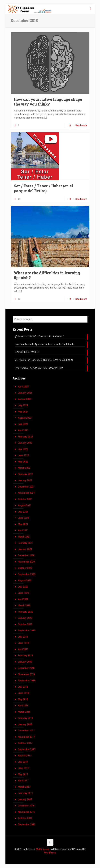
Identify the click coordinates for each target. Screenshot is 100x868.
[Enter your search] (50, 319)
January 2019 (25, 662)
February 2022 (25, 474)
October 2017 (25, 743)
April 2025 (23, 387)
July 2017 (23, 762)
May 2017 (23, 774)
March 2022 (24, 468)
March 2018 (24, 712)
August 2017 (25, 756)
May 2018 (23, 699)
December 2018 (26, 668)
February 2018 (25, 718)
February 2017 (25, 793)
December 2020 (26, 555)
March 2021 (24, 537)
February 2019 (25, 655)
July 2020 (23, 587)
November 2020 (26, 562)
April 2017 (23, 781)
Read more (81, 125)
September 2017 (27, 749)
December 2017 (26, 731)
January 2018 (25, 724)
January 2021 (25, 549)
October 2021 (25, 499)
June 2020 (23, 593)
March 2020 (24, 605)
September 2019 (27, 630)
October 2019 (25, 624)
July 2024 (23, 405)
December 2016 (26, 806)
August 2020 (25, 580)
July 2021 (23, 512)
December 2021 (26, 487)
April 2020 (23, 599)
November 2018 (26, 674)
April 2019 (23, 649)
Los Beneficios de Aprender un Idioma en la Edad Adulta (45, 344)
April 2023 (23, 430)
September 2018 (27, 681)
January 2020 (25, 618)
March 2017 (24, 787)
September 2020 (27, 574)
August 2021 (25, 505)
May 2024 (23, 412)
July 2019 (23, 637)
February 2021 (25, 543)
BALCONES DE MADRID (27, 352)
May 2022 (23, 462)
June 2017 (23, 768)
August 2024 (25, 399)
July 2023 (23, 424)
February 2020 (25, 612)
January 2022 (25, 480)
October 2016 (25, 818)
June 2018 (23, 693)
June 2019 (23, 643)
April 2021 (23, 530)
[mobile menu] (90, 9)
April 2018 (23, 706)
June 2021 (23, 518)
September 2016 (27, 824)
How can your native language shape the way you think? (48, 102)
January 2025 (25, 393)
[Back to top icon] (50, 842)
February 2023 (25, 437)
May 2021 (23, 524)
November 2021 (26, 493)
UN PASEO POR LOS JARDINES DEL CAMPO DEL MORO (44, 360)
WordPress (50, 853)
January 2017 (25, 799)
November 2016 (26, 812)
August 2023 (25, 418)
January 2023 (25, 443)
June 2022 (23, 455)
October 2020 (25, 568)
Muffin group (43, 849)
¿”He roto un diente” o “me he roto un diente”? (39, 336)
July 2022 (23, 449)
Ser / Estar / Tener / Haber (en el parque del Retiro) (43, 188)
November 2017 (26, 737)
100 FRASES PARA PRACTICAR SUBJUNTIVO (39, 368)
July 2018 (23, 687)
